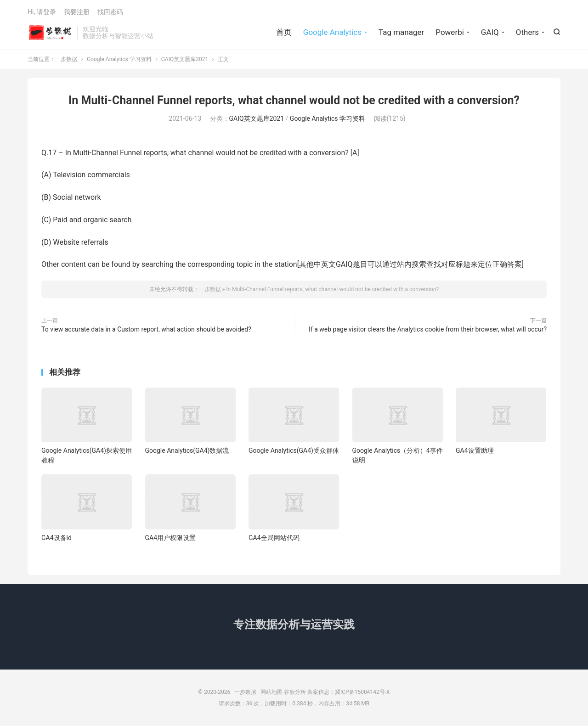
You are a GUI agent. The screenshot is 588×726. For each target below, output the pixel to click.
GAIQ (490, 32)
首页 (284, 32)
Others (527, 32)
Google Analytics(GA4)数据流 (187, 450)
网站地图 (271, 692)
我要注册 (77, 12)
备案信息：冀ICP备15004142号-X (348, 692)
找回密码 (110, 12)
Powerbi (450, 32)
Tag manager (401, 32)
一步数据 (50, 33)
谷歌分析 (295, 692)
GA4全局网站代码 (274, 538)
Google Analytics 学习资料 (119, 59)
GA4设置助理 (475, 450)
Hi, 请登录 (42, 12)
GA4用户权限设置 (171, 538)
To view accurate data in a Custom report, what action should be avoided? (146, 329)
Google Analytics (332, 32)
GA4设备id (57, 538)
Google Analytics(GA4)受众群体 (294, 450)
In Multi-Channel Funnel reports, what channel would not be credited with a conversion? (294, 100)
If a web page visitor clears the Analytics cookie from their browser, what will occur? (428, 329)
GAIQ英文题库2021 (185, 59)
